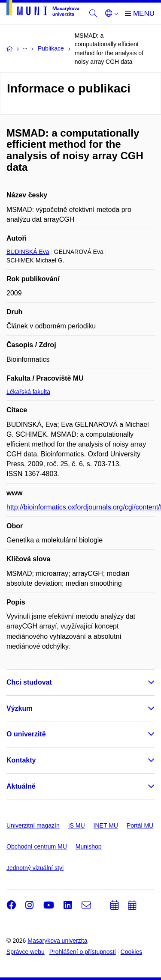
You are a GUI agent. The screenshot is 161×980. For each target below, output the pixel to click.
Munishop (89, 846)
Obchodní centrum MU (37, 846)
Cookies (132, 952)
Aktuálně (21, 786)
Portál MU (140, 825)
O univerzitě (26, 734)
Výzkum (19, 708)
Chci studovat (29, 682)
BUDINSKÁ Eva (28, 252)
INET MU (106, 825)
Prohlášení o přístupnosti (83, 952)
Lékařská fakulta (28, 392)
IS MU (77, 825)
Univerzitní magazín (33, 825)
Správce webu (26, 952)
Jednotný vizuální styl (35, 868)
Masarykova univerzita (57, 941)
